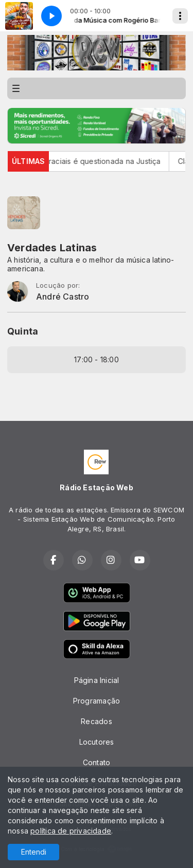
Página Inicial (97, 680)
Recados (96, 721)
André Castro (63, 297)
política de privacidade (71, 831)
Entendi (34, 852)
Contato (97, 762)
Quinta (23, 331)
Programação (97, 701)
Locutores (97, 742)
